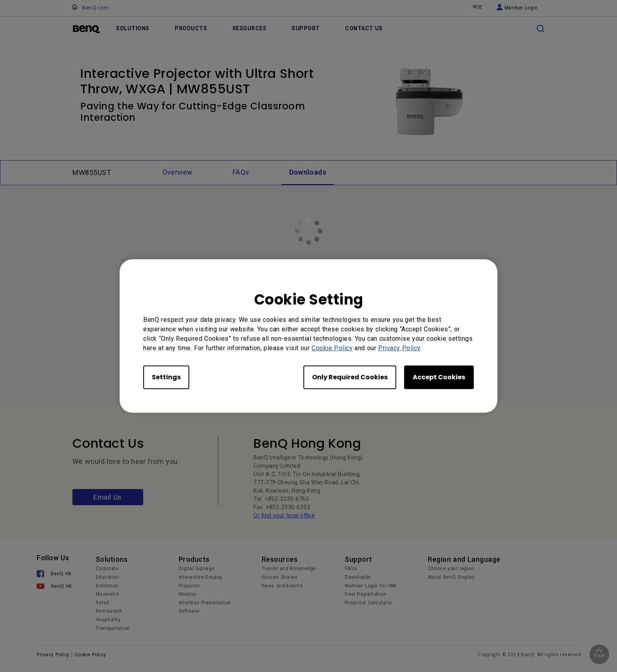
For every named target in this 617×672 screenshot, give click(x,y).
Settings (166, 377)
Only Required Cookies (350, 377)
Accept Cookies (439, 377)
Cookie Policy (332, 348)
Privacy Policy (399, 348)
